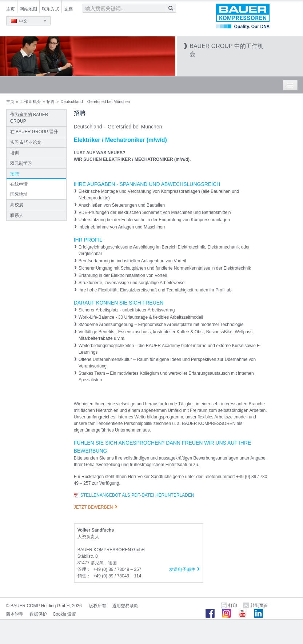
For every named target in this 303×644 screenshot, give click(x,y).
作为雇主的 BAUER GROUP (29, 118)
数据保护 (38, 614)
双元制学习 (21, 163)
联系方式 (51, 9)
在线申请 (19, 184)
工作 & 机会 (30, 102)
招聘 (51, 102)
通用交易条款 (125, 606)
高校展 (17, 205)
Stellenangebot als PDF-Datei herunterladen (137, 495)
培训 (15, 153)
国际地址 (19, 194)
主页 (11, 9)
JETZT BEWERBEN (93, 507)
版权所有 (97, 606)
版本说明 (15, 614)
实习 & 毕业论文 (26, 142)
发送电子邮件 (182, 569)
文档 (68, 9)
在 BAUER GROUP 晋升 (34, 132)
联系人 (17, 215)
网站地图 (28, 9)
